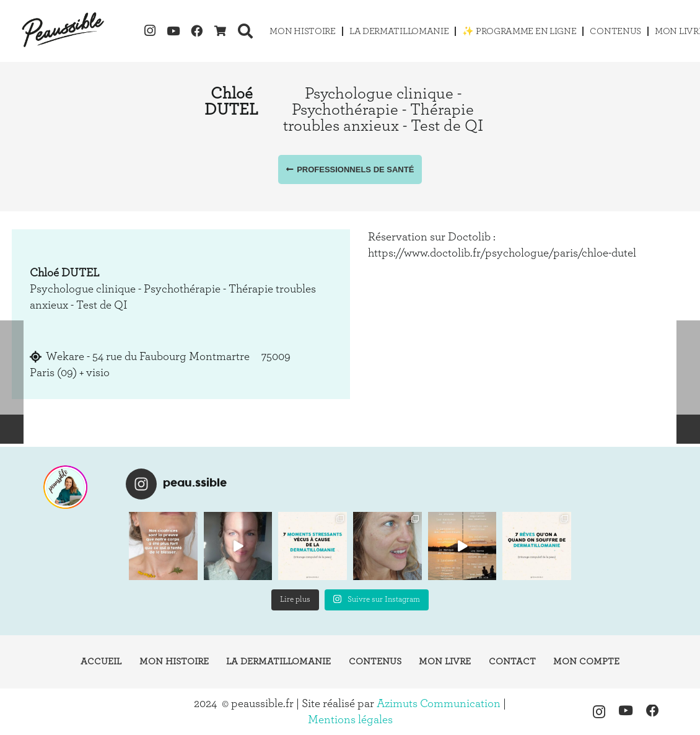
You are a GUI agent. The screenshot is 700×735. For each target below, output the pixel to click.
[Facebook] (197, 31)
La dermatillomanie (278, 662)
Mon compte (586, 662)
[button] (246, 31)
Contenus (375, 662)
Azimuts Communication (439, 704)
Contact (512, 662)
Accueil (101, 662)
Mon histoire (174, 662)
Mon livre (445, 662)
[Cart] (220, 31)
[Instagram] (150, 31)
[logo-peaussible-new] (64, 31)
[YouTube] (173, 31)
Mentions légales (350, 720)
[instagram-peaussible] (65, 487)
